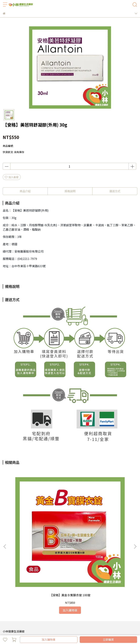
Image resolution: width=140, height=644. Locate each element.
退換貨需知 (28, 583)
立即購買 (108, 640)
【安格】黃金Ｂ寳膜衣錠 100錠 (28, 512)
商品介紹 (25, 191)
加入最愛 (12, 177)
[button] (135, 504)
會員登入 (41, 583)
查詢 (5, 583)
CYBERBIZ (104, 630)
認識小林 (8, 598)
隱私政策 (53, 583)
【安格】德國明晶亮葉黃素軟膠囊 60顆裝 (112, 512)
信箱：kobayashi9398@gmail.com (24, 569)
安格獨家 (49, 598)
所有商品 (97, 598)
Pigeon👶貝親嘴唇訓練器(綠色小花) (70, 512)
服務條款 (65, 583)
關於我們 (15, 583)
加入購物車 (49, 640)
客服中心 (109, 598)
